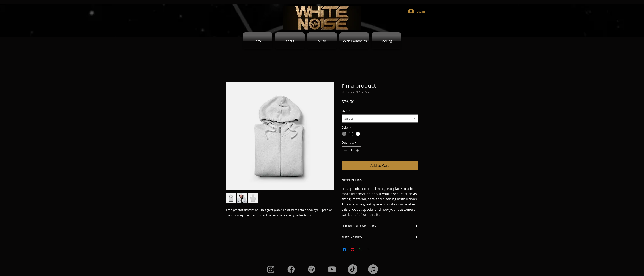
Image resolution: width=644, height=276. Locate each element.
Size (346, 111)
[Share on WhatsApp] (361, 250)
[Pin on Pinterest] (353, 250)
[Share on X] (369, 250)
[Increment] (358, 150)
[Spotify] (312, 269)
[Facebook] (291, 269)
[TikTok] (353, 269)
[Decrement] (345, 150)
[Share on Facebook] (344, 250)
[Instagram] (271, 269)
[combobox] (380, 119)
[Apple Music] (373, 269)
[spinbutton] (351, 150)
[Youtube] (332, 269)
